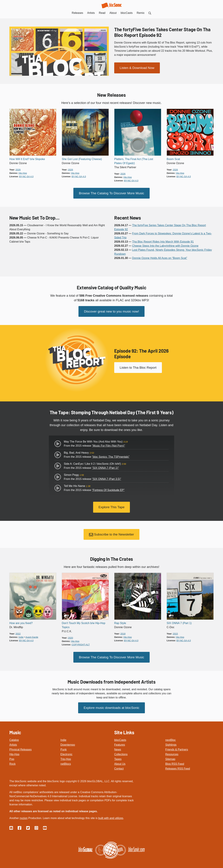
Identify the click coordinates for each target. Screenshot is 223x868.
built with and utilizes (111, 815)
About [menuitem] (113, 13)
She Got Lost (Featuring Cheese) (82, 159)
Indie (63, 737)
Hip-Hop (14, 752)
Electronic (66, 752)
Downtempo (68, 742)
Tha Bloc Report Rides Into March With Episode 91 (163, 241)
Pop (12, 756)
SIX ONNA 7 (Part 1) (179, 621)
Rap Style (120, 621)
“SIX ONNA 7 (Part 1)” (105, 467)
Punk (63, 747)
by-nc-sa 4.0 (26, 176)
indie (21, 635)
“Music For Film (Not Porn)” (108, 445)
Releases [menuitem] (78, 13)
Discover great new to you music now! (111, 311)
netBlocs (66, 761)
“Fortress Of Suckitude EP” (108, 489)
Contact (119, 766)
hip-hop (23, 173)
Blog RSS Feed (175, 761)
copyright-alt (81, 643)
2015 (175, 632)
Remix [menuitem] (141, 13)
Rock (12, 761)
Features (120, 742)
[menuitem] (150, 13)
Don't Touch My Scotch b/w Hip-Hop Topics (83, 623)
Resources (172, 752)
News (118, 747)
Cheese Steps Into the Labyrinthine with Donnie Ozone (165, 245)
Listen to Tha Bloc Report (138, 367)
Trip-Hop (66, 756)
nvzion (23, 815)
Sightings (171, 742)
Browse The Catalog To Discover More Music (111, 193)
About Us (120, 761)
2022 (18, 632)
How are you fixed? (21, 621)
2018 (123, 632)
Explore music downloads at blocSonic (111, 705)
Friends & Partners (177, 747)
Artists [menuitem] (91, 13)
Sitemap (170, 756)
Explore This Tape (112, 506)
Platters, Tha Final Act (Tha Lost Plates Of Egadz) (134, 161)
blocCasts (120, 737)
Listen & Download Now (137, 67)
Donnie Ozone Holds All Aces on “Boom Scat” (160, 258)
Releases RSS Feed (178, 766)
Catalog (14, 737)
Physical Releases (21, 747)
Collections (121, 752)
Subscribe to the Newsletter (111, 533)
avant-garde (32, 635)
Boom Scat (173, 159)
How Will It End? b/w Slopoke (27, 159)
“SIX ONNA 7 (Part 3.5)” (106, 478)
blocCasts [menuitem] (127, 13)
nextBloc (170, 737)
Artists (13, 742)
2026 (18, 170)
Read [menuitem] (102, 13)
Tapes (118, 756)
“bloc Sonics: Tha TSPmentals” (111, 456)
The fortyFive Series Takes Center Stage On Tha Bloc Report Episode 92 (162, 32)
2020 (70, 636)
